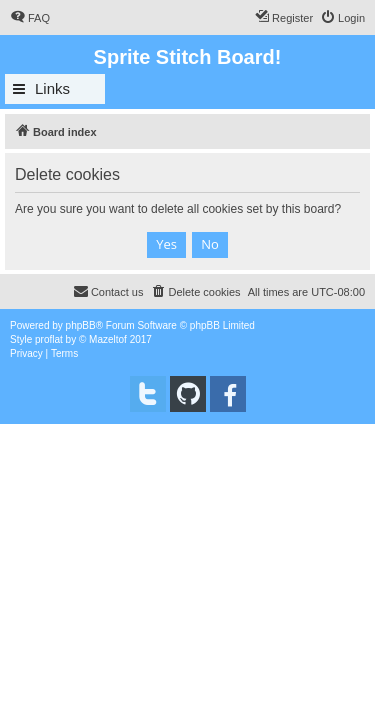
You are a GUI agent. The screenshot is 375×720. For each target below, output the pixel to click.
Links (52, 88)
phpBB (81, 325)
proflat (49, 339)
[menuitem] (30, 18)
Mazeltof (108, 339)
